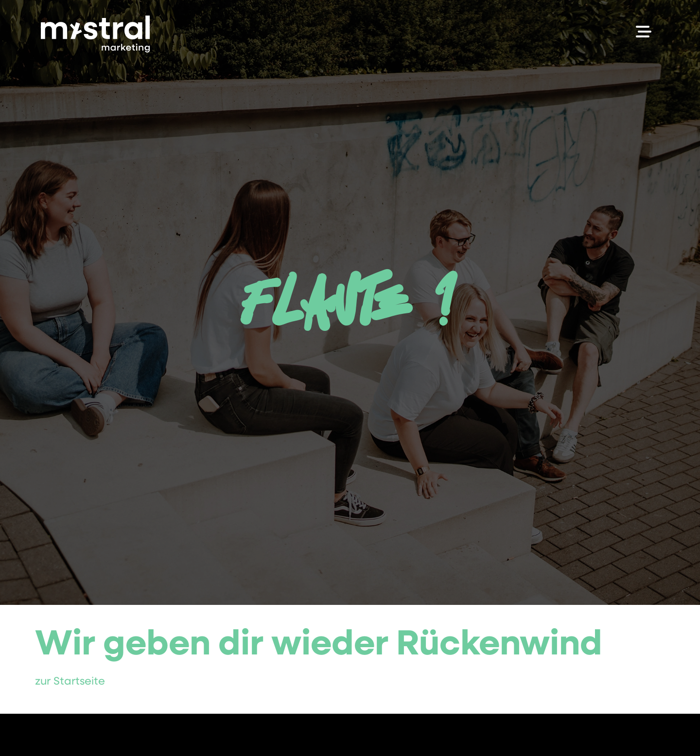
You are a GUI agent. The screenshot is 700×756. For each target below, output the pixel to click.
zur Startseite (70, 682)
